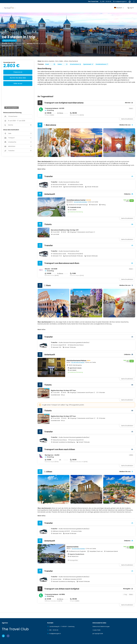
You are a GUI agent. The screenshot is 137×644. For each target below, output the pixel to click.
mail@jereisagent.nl (121, 2)
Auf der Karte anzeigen (81, 202)
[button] (41, 143)
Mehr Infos (41, 169)
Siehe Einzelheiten (127, 119)
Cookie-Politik (96, 630)
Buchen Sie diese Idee (18, 78)
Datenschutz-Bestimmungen (101, 627)
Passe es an (18, 72)
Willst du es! (18, 84)
